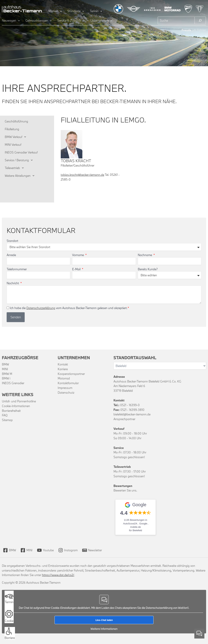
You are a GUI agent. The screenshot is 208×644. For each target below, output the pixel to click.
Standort (12, 241)
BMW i (6, 378)
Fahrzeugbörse (20, 358)
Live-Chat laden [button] (104, 620)
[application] (60, 11)
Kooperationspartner (71, 374)
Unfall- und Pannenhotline (19, 401)
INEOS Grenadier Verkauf (21, 152)
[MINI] (26, 550)
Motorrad (64, 378)
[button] (9, 631)
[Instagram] (68, 550)
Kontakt (63, 364)
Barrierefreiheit (11, 411)
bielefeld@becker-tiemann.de (132, 414)
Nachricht (13, 283)
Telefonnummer (17, 269)
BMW (5, 364)
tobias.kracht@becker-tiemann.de (82, 175)
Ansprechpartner (124, 419)
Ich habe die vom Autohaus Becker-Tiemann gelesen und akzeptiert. (69, 308)
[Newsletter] (92, 550)
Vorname (78, 255)
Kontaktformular (68, 383)
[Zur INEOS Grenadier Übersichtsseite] (152, 9)
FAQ (5, 415)
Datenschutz (66, 392)
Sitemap (7, 420)
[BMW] (9, 550)
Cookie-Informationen (16, 406)
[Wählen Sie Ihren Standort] (160, 366)
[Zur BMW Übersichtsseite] (118, 9)
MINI (5, 369)
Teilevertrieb (14, 168)
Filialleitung (12, 129)
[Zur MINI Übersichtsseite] (134, 9)
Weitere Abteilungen (20, 176)
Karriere (63, 369)
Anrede (11, 255)
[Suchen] (200, 20)
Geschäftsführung (16, 121)
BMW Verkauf (15, 137)
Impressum (65, 388)
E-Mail (77, 269)
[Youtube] (45, 550)
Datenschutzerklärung (41, 308)
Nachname (145, 255)
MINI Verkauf (13, 145)
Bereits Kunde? (148, 269)
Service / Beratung (19, 160)
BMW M (7, 374)
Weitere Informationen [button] (104, 629)
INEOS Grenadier (13, 383)
